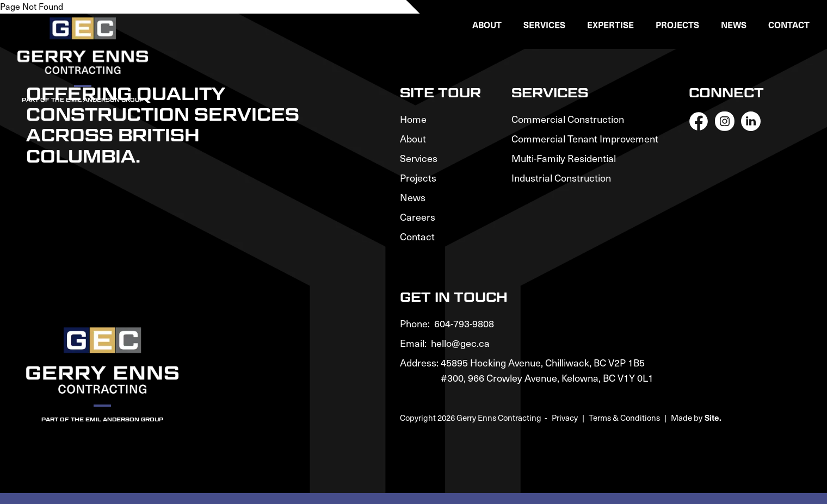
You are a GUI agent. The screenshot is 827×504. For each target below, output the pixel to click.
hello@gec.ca (460, 343)
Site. (713, 417)
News (734, 24)
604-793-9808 (464, 323)
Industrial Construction (561, 178)
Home (413, 119)
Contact (789, 24)
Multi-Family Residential (564, 158)
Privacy (565, 418)
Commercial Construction (568, 119)
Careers (418, 217)
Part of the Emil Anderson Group (102, 419)
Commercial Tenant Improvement (585, 138)
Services (419, 158)
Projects (677, 24)
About (413, 138)
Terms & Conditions (624, 418)
